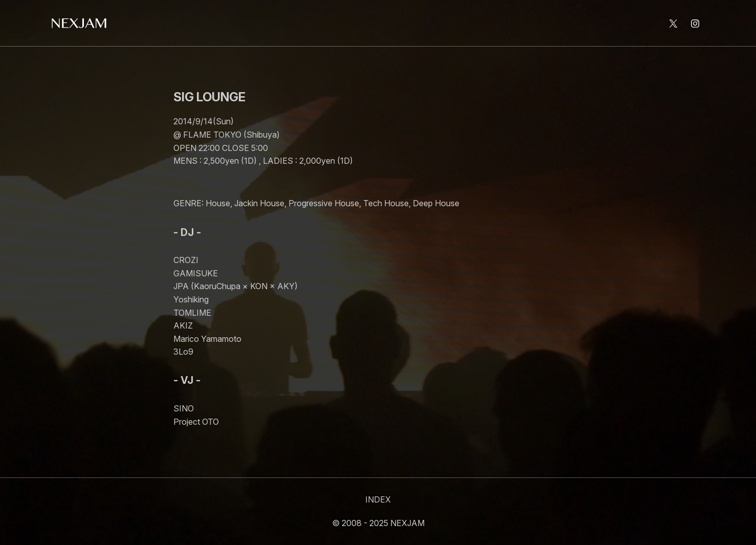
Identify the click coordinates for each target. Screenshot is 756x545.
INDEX (378, 499)
